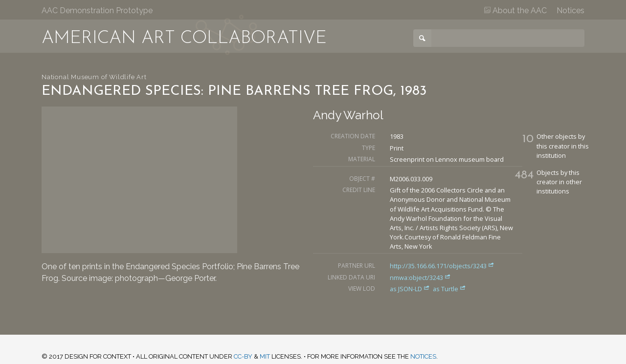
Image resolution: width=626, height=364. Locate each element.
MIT (265, 356)
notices (423, 356)
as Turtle (449, 289)
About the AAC (515, 11)
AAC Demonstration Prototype (97, 11)
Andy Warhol (348, 115)
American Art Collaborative (184, 39)
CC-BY (243, 356)
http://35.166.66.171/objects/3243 (442, 266)
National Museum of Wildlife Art (94, 77)
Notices (570, 11)
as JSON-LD (411, 289)
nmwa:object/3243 (420, 278)
